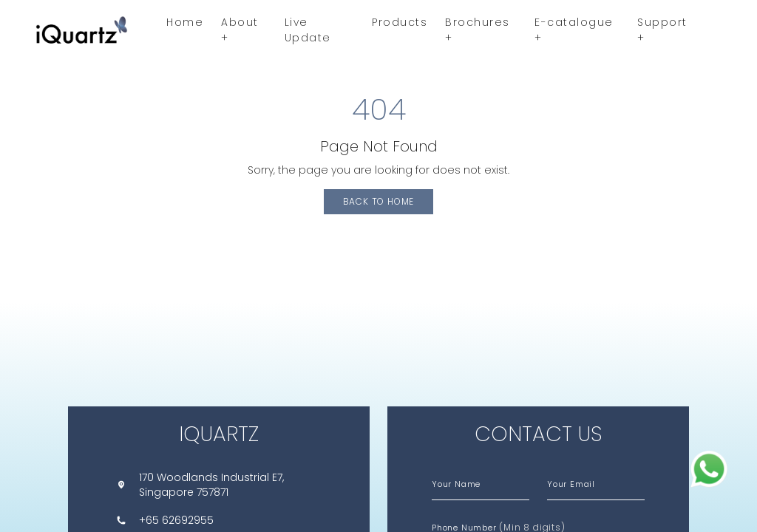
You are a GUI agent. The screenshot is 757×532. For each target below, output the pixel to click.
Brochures (478, 30)
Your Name (456, 484)
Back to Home (379, 201)
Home (185, 22)
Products (400, 22)
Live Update (308, 30)
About (240, 30)
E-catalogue (574, 30)
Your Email (571, 484)
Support (662, 30)
